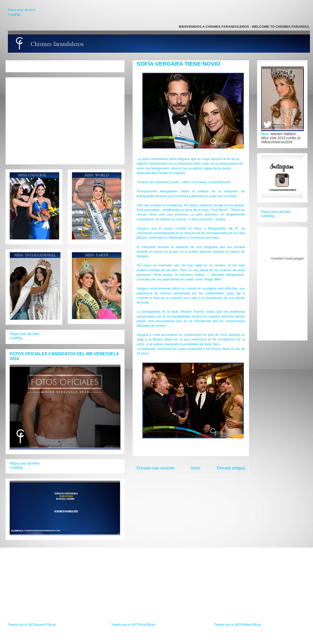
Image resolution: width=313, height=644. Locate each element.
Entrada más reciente (155, 468)
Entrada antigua (231, 468)
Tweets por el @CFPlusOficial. (133, 625)
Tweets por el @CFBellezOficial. (238, 625)
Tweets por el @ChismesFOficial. (32, 625)
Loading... (15, 14)
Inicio (196, 468)
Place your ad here (22, 10)
